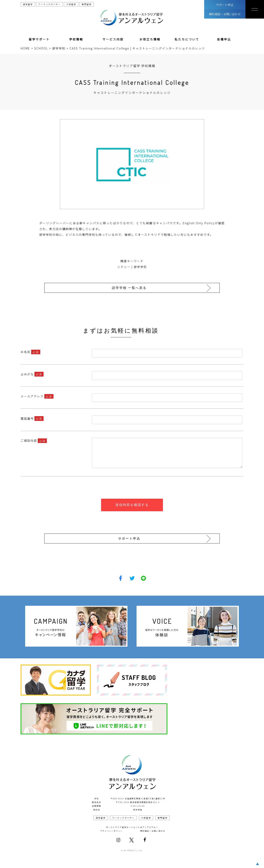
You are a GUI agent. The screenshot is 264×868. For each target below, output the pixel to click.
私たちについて (187, 39)
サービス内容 (113, 39)
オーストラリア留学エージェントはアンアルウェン (132, 826)
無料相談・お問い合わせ (225, 14)
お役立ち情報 (150, 39)
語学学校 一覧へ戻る (131, 288)
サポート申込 (225, 5)
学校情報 (76, 39)
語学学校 (140, 267)
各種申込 (224, 39)
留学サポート (39, 39)
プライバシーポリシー (111, 829)
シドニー (124, 267)
